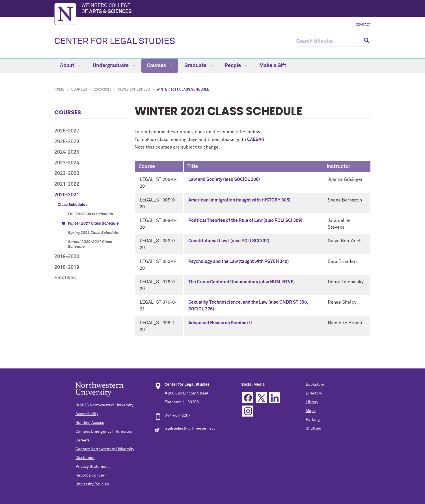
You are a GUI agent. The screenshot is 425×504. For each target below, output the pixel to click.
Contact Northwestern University (105, 449)
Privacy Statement (92, 467)
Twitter (261, 398)
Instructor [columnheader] (338, 167)
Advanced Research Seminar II (220, 323)
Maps (311, 411)
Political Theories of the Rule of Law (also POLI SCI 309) (245, 220)
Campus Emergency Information (104, 432)
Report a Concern (91, 475)
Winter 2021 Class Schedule (93, 224)
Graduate (199, 66)
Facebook (248, 398)
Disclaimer (85, 458)
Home (59, 90)
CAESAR (256, 140)
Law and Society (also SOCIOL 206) (224, 179)
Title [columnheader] (193, 167)
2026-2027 (67, 131)
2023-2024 (67, 163)
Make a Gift (273, 66)
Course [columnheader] (147, 167)
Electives (65, 278)
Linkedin (274, 398)
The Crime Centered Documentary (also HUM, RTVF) (241, 282)
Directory (314, 393)
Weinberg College (226, 9)
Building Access (90, 423)
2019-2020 (67, 257)
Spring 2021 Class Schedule (93, 233)
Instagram (248, 411)
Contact (363, 25)
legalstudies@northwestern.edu (190, 429)
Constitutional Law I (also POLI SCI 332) (229, 241)
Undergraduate (114, 66)
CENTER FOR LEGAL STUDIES (115, 42)
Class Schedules (134, 90)
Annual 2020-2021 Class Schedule (90, 244)
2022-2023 (67, 173)
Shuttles (313, 428)
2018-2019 (67, 267)
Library (312, 402)
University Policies (92, 484)
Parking (313, 420)
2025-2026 (67, 142)
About (70, 66)
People (236, 66)
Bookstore (315, 385)
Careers (83, 440)
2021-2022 (67, 184)
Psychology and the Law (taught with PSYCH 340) (239, 261)
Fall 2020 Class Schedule (90, 214)
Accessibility (87, 414)
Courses (160, 66)
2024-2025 (67, 152)
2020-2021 (103, 90)
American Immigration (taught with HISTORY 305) (239, 200)
